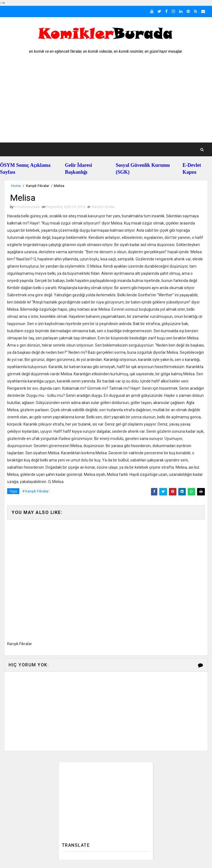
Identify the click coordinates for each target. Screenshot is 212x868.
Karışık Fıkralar (38, 186)
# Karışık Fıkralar (35, 491)
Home (16, 186)
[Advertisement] (106, 101)
